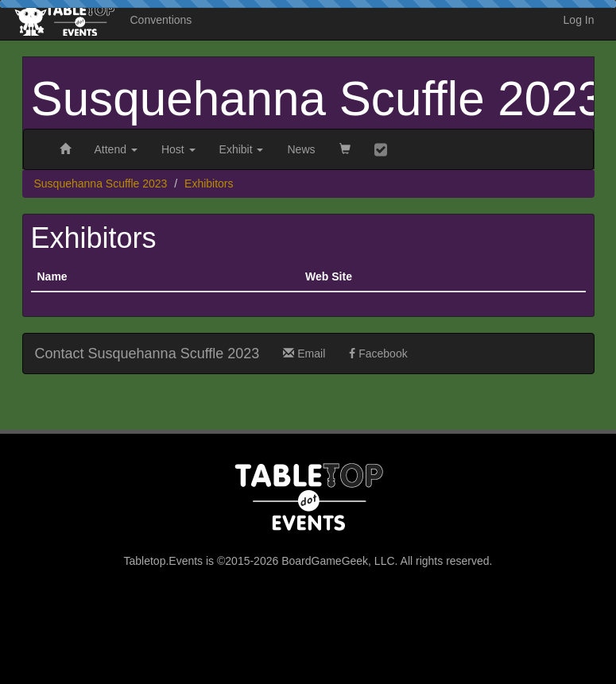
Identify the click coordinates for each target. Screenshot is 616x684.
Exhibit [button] (242, 149)
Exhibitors (209, 184)
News (301, 149)
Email (304, 354)
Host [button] (178, 149)
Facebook (378, 354)
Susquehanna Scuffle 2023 (318, 99)
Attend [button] (116, 149)
